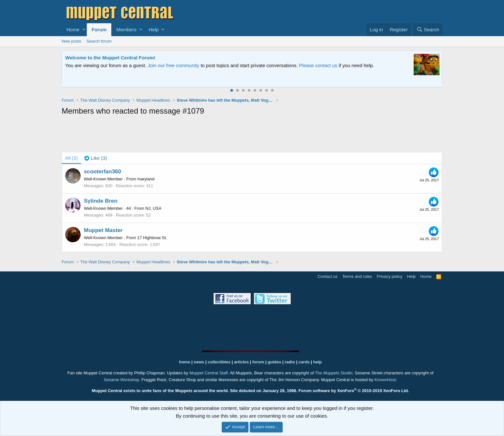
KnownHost (385, 380)
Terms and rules (357, 276)
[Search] (428, 30)
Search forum (99, 41)
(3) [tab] (71, 158)
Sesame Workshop (121, 380)
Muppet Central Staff (209, 373)
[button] (84, 30)
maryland (146, 179)
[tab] (96, 158)
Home (73, 30)
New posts (71, 41)
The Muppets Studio (334, 373)
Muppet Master (103, 230)
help (318, 362)
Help (154, 30)
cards (304, 362)
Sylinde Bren (101, 201)
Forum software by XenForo (354, 391)
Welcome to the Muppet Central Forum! (110, 58)
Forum (99, 30)
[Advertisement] (252, 135)
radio (290, 362)
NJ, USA (154, 208)
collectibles (219, 362)
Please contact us (318, 65)
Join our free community (173, 65)
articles (242, 362)
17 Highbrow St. (152, 238)
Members (126, 30)
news (199, 362)
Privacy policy (390, 276)
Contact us (328, 276)
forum (258, 362)
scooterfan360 (102, 172)
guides (275, 362)
